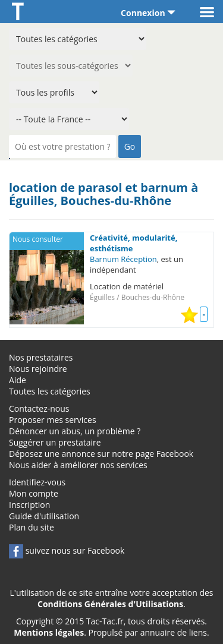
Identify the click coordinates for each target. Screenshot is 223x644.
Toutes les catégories (50, 391)
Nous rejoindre (38, 369)
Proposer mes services (53, 420)
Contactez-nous (39, 408)
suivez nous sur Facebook (67, 550)
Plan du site (32, 527)
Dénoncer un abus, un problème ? (75, 431)
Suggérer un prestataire (55, 442)
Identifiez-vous (37, 482)
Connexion (148, 13)
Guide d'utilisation (44, 516)
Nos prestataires (41, 357)
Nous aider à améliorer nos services (78, 465)
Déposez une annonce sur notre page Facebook (101, 454)
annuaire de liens (174, 632)
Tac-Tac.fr (105, 621)
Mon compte (34, 493)
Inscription (29, 505)
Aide (18, 380)
